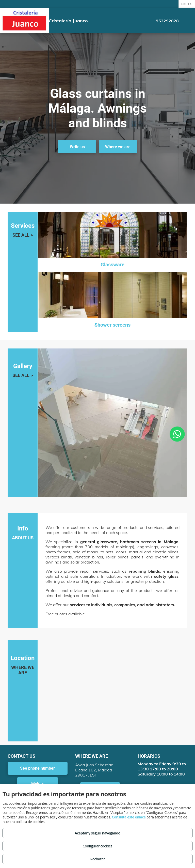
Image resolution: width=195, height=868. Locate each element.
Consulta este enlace (129, 817)
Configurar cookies (98, 846)
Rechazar (97, 859)
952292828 (167, 21)
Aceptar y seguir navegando (97, 833)
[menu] (184, 17)
